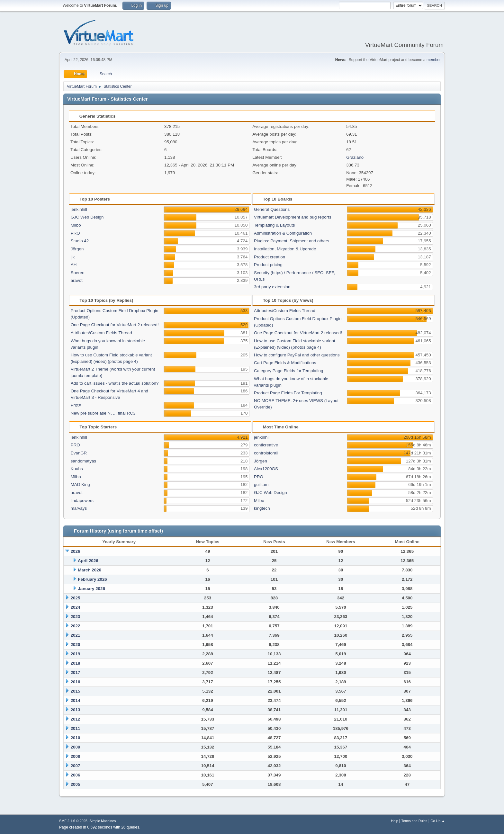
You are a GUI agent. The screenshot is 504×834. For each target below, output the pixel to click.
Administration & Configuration (283, 233)
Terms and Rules (414, 821)
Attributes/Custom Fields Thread (101, 333)
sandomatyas (83, 461)
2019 (76, 654)
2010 (76, 738)
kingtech (262, 508)
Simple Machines (103, 821)
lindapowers (82, 501)
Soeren (78, 273)
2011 (76, 728)
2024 (76, 607)
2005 (76, 784)
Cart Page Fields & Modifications (285, 363)
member (434, 60)
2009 (76, 747)
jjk (73, 257)
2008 (76, 756)
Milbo (76, 225)
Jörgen (77, 249)
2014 (76, 700)
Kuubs (77, 469)
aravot (77, 280)
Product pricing (268, 265)
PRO (75, 233)
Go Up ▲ (438, 821)
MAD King (80, 484)
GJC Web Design (87, 217)
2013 (76, 710)
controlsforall (266, 453)
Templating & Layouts (274, 225)
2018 (76, 663)
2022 (76, 626)
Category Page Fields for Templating (288, 371)
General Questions (272, 209)
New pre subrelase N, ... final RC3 (103, 413)
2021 (76, 635)
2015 (76, 691)
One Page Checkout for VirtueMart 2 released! (115, 325)
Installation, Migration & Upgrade (285, 249)
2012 (76, 719)
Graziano (355, 157)
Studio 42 (80, 241)
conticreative (266, 445)
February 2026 (92, 579)
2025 (76, 598)
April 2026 (88, 561)
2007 (76, 766)
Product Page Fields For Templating (288, 393)
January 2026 (91, 589)
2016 (76, 682)
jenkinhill (79, 209)
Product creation (270, 257)
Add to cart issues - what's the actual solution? (115, 383)
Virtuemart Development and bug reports (293, 217)
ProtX (76, 405)
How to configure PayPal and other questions (297, 355)
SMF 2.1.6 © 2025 (73, 821)
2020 (76, 645)
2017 (76, 673)
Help (395, 821)
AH (74, 265)
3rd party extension (272, 287)
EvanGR (79, 453)
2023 (76, 617)
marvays (79, 508)
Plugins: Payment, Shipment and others (292, 241)
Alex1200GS (266, 469)
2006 (76, 775)
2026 (76, 551)
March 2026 (90, 570)
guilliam (261, 484)
